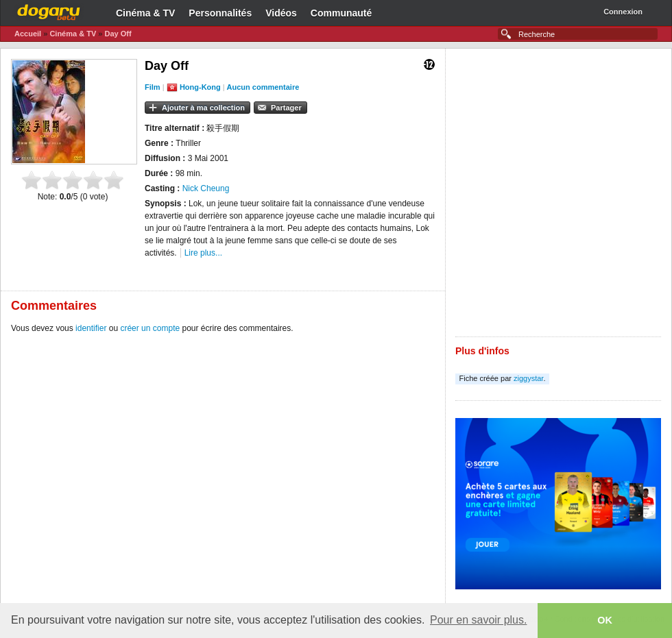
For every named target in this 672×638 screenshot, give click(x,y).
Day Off (118, 34)
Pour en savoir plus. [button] (478, 620)
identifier (91, 328)
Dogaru (49, 10)
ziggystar (528, 378)
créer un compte (150, 328)
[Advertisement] (164, 198)
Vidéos (281, 13)
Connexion (623, 12)
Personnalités (220, 13)
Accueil (28, 34)
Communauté (341, 13)
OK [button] (605, 620)
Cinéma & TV (145, 13)
